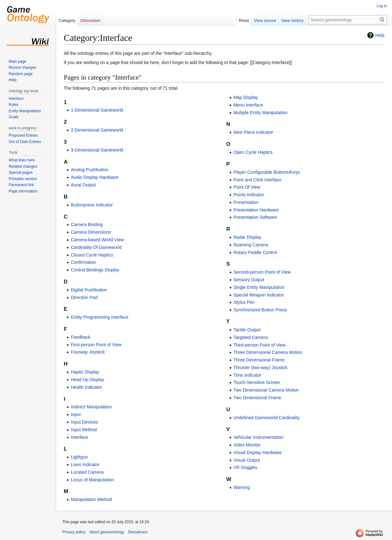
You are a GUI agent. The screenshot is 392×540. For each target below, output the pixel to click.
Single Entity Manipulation (259, 287)
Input (76, 414)
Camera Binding (87, 224)
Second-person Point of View (262, 272)
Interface (79, 437)
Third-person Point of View (260, 345)
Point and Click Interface (258, 180)
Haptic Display (85, 372)
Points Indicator (249, 195)
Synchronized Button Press (260, 310)
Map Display (246, 97)
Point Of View (247, 187)
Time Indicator (247, 375)
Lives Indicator (85, 465)
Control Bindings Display (95, 270)
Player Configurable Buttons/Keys (267, 172)
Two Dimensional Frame (257, 398)
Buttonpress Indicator (92, 205)
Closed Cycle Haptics (92, 255)
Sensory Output (249, 280)
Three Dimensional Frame (259, 360)
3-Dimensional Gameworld (97, 150)
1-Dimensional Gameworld (97, 110)
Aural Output (83, 185)
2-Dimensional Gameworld (97, 130)
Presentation (246, 202)
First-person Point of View (96, 345)
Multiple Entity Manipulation (260, 113)
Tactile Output (247, 330)
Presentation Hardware (256, 210)
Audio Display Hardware (95, 177)
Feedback (80, 337)
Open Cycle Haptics (253, 152)
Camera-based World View (97, 240)
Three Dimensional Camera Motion (268, 352)
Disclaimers (138, 532)
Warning (242, 487)
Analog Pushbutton (89, 170)
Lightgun (79, 457)
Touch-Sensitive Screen (257, 382)
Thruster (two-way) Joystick (260, 368)
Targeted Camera (251, 337)
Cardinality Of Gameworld (96, 247)
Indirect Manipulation (91, 407)
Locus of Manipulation (92, 480)
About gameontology (107, 532)
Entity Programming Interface (99, 317)
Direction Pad (84, 297)
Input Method (84, 430)
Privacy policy (74, 532)
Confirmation (83, 262)
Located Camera (87, 472)
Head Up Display (87, 380)
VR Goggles (245, 467)
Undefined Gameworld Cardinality (267, 418)
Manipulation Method (91, 499)
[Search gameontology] (348, 20)
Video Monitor (247, 445)
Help (375, 35)
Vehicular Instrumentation (258, 437)
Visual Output (247, 460)
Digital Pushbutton (89, 290)
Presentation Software (255, 217)
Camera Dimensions (91, 232)
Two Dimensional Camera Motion (266, 390)
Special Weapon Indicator (259, 295)
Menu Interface (248, 105)
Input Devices (84, 422)
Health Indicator (86, 387)
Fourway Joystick (88, 352)
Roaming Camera (251, 245)
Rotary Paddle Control (255, 252)
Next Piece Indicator (253, 132)
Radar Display (247, 237)
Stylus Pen (244, 302)
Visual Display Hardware (258, 452)
